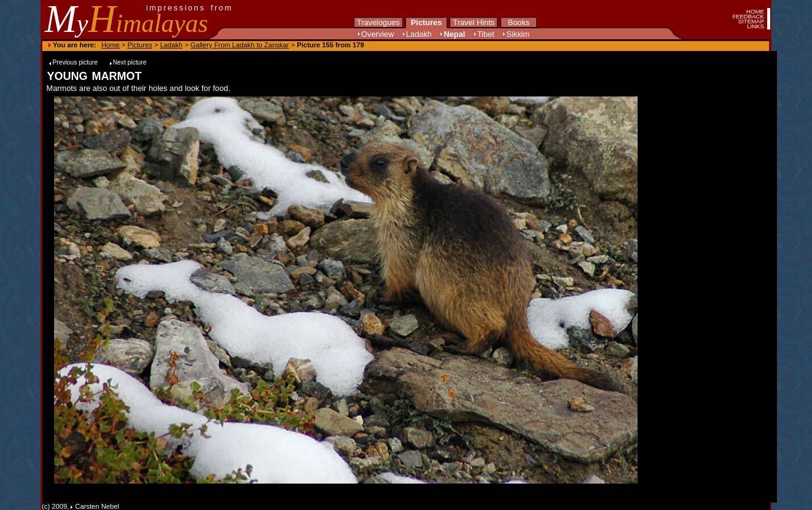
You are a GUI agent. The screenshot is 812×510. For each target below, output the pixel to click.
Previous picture (76, 62)
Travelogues (378, 22)
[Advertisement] (684, 290)
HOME (755, 11)
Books (519, 22)
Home (111, 45)
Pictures (426, 22)
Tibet (486, 34)
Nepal (454, 34)
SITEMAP (751, 21)
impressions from (189, 8)
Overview (377, 34)
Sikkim (518, 34)
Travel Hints (474, 22)
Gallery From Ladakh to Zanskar (240, 45)
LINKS (755, 26)
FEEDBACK (748, 16)
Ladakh (419, 34)
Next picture (130, 62)
